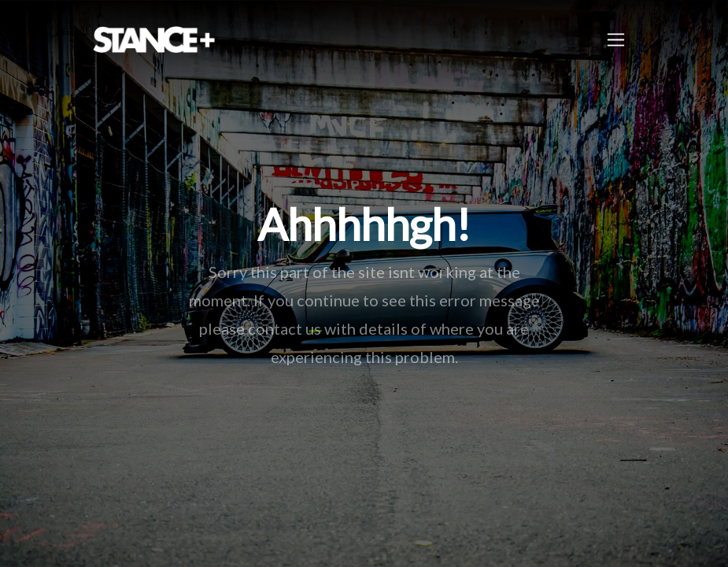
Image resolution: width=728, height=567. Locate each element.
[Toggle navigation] (616, 40)
